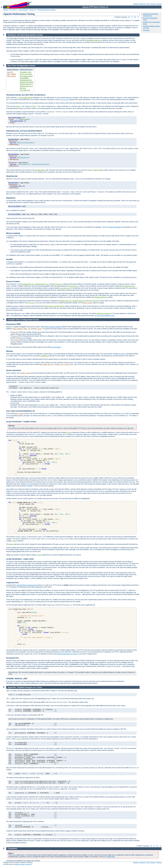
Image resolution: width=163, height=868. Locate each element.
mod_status (12, 76)
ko (135, 17)
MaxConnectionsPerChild (55, 306)
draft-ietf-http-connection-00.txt (27, 585)
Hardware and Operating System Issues (150, 15)
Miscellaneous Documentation (47, 10)
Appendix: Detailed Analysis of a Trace (25, 687)
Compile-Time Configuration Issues (23, 320)
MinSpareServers (26, 86)
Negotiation (11, 198)
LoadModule (45, 356)
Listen (69, 432)
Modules (136, 4)
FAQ (148, 4)
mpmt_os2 (27, 329)
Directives (142, 4)
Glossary (153, 4)
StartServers (25, 90)
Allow (18, 106)
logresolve (65, 100)
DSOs (123, 354)
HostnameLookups (26, 76)
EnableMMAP (24, 78)
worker (16, 332)
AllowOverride (26, 72)
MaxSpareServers (26, 84)
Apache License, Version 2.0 (23, 864)
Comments (146, 30)
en (129, 17)
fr (132, 17)
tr (138, 17)
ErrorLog (31, 303)
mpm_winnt (38, 329)
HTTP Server (13, 10)
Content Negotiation (114, 227)
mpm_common (12, 74)
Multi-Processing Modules (53, 327)
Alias (90, 170)
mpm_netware (18, 329)
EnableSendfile (26, 80)
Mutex (11, 544)
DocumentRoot (40, 170)
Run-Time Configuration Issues (21, 66)
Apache (5, 10)
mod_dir (10, 72)
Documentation (23, 10)
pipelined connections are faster (67, 654)
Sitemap (159, 4)
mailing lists (111, 857)
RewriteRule (99, 170)
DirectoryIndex (26, 74)
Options (23, 88)
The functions (11, 537)
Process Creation (13, 281)
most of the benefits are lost (105, 316)
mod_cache (26, 373)
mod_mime (43, 364)
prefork (16, 340)
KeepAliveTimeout (27, 82)
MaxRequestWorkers (94, 40)
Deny (34, 106)
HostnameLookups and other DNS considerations (26, 95)
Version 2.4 (33, 10)
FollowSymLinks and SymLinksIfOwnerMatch (24, 131)
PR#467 (30, 486)
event (15, 336)
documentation (56, 347)
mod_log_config (63, 364)
